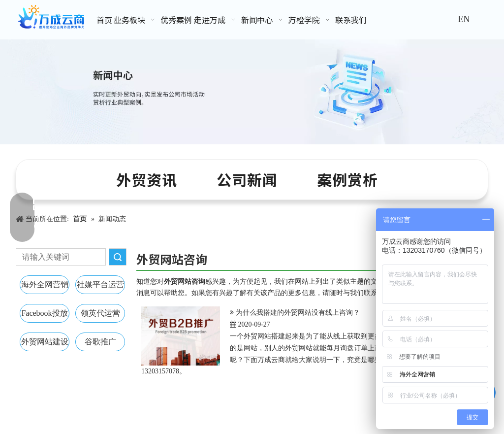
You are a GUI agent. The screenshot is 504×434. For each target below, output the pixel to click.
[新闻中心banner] (252, 92)
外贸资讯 (147, 179)
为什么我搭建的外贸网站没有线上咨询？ (298, 313)
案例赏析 (347, 179)
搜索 (118, 257)
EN (464, 19)
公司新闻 (247, 179)
